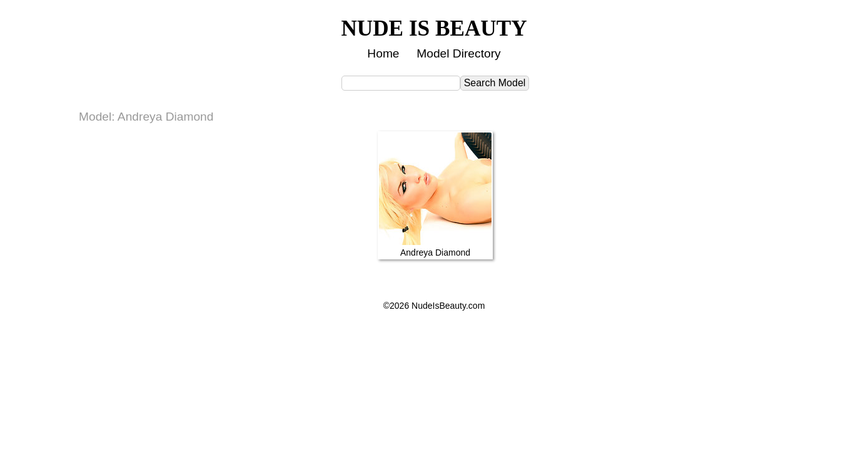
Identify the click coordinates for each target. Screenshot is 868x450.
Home (383, 53)
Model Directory (458, 53)
